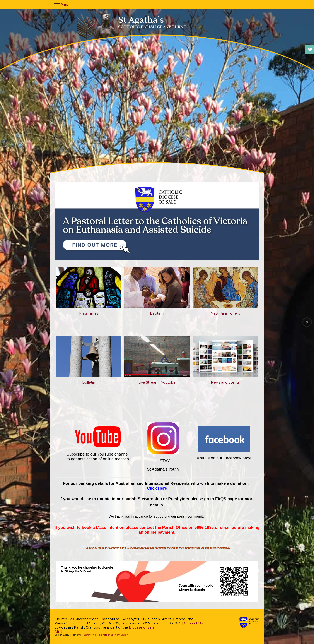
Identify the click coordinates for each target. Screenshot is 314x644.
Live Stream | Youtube (157, 382)
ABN (58, 631)
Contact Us (193, 623)
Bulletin (89, 382)
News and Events (225, 382)
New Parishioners (225, 313)
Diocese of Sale (142, 627)
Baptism (157, 313)
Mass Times (89, 313)
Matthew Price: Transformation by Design (105, 635)
